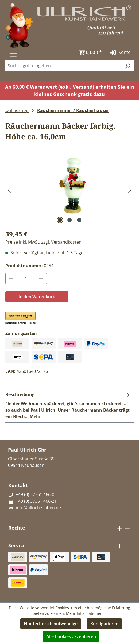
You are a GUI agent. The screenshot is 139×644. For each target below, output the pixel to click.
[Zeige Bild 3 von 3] (79, 220)
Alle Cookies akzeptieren (71, 636)
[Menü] (13, 53)
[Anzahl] (26, 278)
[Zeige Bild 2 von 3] (69, 220)
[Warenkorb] (89, 53)
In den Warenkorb (37, 297)
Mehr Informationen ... (86, 613)
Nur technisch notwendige (51, 624)
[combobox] (63, 66)
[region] (69, 190)
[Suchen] (69, 51)
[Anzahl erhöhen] (41, 278)
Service (17, 545)
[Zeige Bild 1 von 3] (60, 220)
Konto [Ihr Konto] (120, 53)
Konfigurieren (104, 624)
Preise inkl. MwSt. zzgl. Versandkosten (43, 242)
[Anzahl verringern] (11, 278)
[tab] (68, 405)
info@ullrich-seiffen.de (35, 508)
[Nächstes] (130, 190)
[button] (20, 318)
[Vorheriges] (9, 190)
